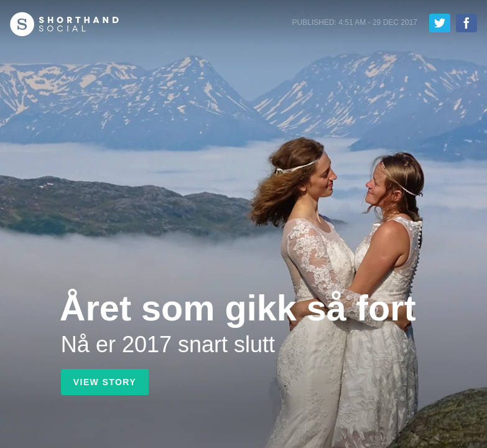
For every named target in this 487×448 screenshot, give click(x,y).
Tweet (440, 23)
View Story (105, 382)
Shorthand (64, 24)
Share (466, 23)
